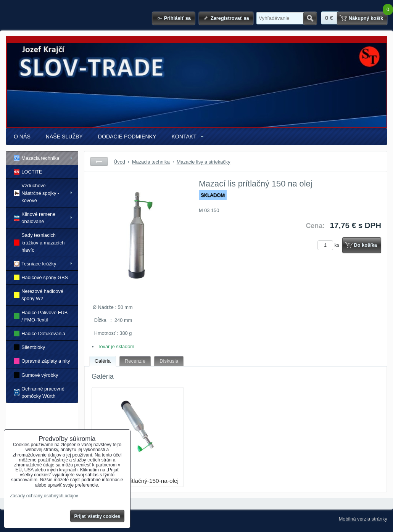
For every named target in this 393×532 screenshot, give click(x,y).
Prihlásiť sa (177, 18)
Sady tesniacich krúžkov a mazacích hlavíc (39, 242)
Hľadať (310, 18)
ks (330, 245)
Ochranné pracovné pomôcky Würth (39, 392)
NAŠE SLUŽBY (64, 137)
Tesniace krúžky (35, 264)
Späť (99, 162)
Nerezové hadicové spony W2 (39, 295)
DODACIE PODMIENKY (127, 137)
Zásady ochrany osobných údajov (44, 496)
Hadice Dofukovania (39, 334)
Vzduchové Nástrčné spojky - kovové (36, 193)
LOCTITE (28, 172)
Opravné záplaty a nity (42, 361)
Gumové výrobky (36, 375)
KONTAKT (184, 137)
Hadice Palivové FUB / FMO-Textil (41, 316)
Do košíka (366, 245)
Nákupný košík (366, 18)
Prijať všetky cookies (97, 516)
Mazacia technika (36, 158)
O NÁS (22, 137)
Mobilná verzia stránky (363, 519)
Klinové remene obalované (35, 218)
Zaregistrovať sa (230, 18)
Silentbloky (29, 347)
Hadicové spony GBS (41, 277)
